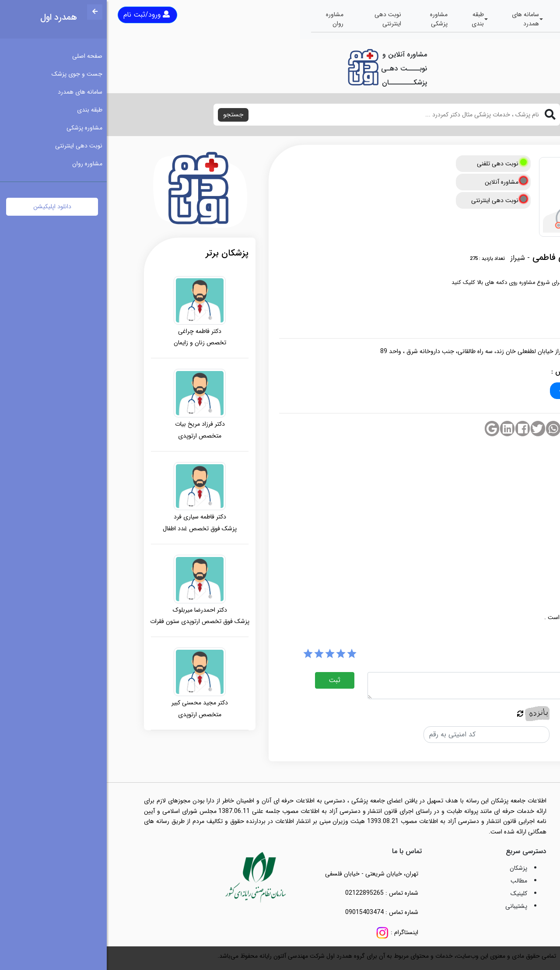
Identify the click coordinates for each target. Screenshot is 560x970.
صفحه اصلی (527, 19)
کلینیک (412, 893)
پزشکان (412, 868)
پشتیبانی (409, 906)
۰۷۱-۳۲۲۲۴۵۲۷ (473, 390)
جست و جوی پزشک (476, 19)
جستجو (126, 115)
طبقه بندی (371, 19)
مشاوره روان (228, 19)
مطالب (412, 881)
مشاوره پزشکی (332, 19)
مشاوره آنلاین (399, 182)
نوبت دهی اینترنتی (281, 19)
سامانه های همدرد (419, 19)
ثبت (228, 680)
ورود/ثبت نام (40, 15)
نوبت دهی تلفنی (395, 164)
